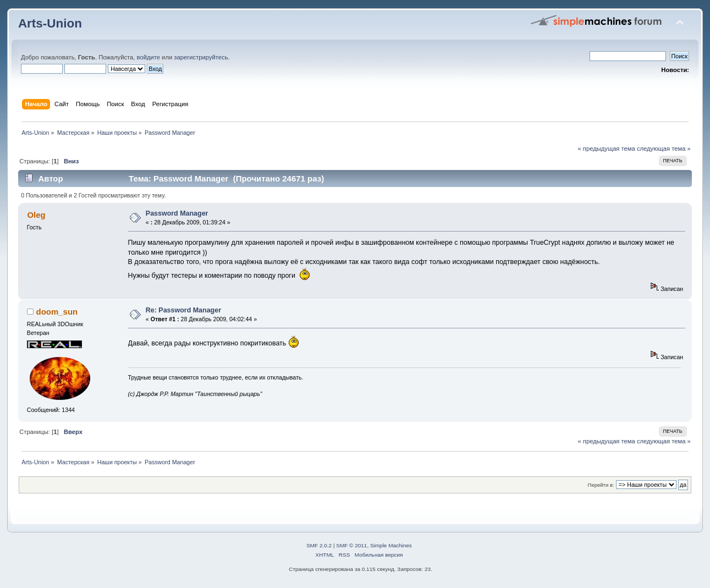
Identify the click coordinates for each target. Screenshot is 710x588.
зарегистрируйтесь (201, 57)
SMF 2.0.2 (319, 545)
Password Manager (177, 213)
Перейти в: (601, 485)
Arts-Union (50, 23)
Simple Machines (391, 545)
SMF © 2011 (351, 545)
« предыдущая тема (606, 149)
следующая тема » (664, 149)
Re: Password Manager (183, 310)
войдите (148, 57)
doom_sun (57, 312)
